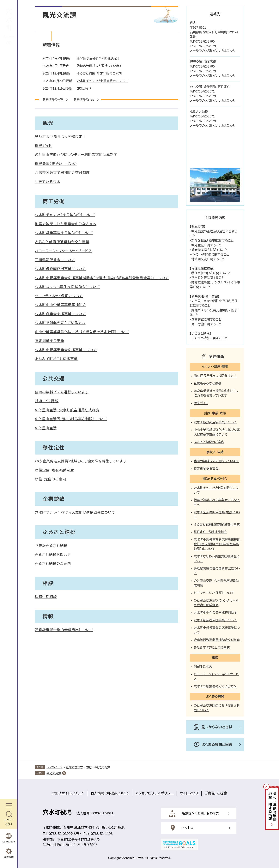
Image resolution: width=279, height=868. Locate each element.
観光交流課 (54, 773)
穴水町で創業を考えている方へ (60, 323)
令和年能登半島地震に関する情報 (272, 807)
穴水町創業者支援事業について (61, 314)
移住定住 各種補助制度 (55, 470)
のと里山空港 (46, 428)
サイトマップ (189, 793)
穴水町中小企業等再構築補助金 (61, 305)
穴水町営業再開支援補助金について (64, 233)
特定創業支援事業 (50, 341)
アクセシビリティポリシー (154, 793)
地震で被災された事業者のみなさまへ (66, 224)
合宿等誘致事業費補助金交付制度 (63, 173)
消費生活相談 (46, 597)
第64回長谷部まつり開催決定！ (98, 58)
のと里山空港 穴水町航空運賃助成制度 (67, 410)
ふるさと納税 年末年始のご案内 (99, 73)
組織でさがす (74, 767)
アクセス (188, 828)
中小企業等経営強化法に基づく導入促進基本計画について (82, 332)
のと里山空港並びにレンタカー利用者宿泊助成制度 (76, 155)
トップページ (55, 767)
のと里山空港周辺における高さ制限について (71, 419)
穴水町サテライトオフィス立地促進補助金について (75, 513)
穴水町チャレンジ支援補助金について (102, 81)
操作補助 (9, 857)
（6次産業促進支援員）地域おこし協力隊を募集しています (81, 461)
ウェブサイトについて (68, 793)
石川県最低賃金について (55, 260)
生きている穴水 (48, 182)
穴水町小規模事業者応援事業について (66, 350)
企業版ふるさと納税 (51, 546)
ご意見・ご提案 (216, 793)
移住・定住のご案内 (51, 479)
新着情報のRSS (84, 100)
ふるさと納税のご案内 (53, 564)
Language (9, 842)
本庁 (89, 767)
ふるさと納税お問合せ (53, 555)
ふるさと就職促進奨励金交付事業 (62, 242)
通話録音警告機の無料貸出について (64, 630)
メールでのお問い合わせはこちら (212, 51)
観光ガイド (84, 89)
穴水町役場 (57, 812)
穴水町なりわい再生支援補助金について (68, 287)
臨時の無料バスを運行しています (100, 66)
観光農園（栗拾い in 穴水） (56, 164)
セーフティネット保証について (59, 296)
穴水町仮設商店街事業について (61, 269)
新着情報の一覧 (53, 100)
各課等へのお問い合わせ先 (201, 813)
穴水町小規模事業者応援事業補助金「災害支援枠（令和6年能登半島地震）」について (102, 278)
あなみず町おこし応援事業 (56, 359)
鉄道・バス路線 (47, 401)
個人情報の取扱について (110, 793)
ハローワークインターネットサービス (64, 251)
